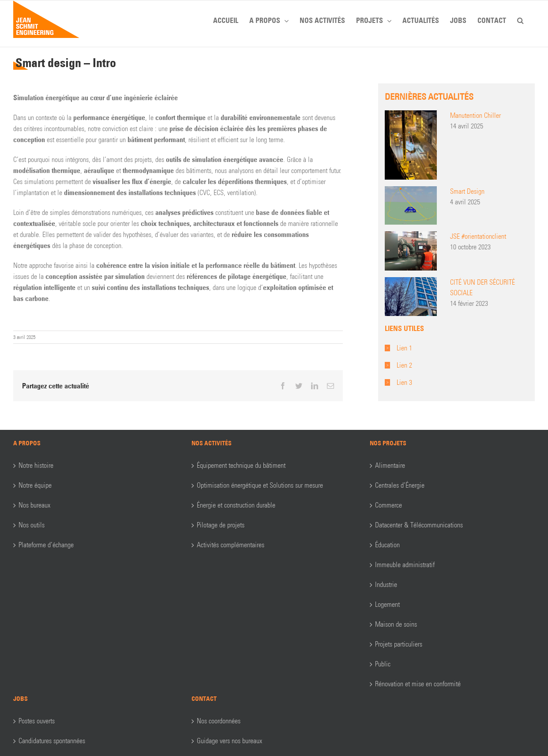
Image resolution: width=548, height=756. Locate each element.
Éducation (387, 545)
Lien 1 (404, 348)
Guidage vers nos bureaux (229, 741)
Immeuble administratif (405, 565)
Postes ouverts (37, 721)
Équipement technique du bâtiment (241, 465)
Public (383, 664)
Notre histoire (36, 465)
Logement (387, 604)
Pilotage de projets (221, 525)
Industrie (386, 585)
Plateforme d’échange (46, 545)
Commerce (388, 505)
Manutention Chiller (475, 115)
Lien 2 (404, 365)
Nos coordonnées (219, 721)
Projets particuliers (399, 644)
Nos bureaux (34, 505)
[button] (520, 19)
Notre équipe (35, 485)
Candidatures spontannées (52, 741)
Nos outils (32, 525)
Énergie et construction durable (236, 505)
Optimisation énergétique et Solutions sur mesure (260, 485)
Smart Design (467, 191)
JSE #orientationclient (478, 236)
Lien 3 (404, 382)
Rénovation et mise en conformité (418, 684)
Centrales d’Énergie (400, 485)
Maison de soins (396, 624)
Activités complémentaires (231, 545)
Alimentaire (390, 465)
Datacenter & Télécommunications (419, 525)
